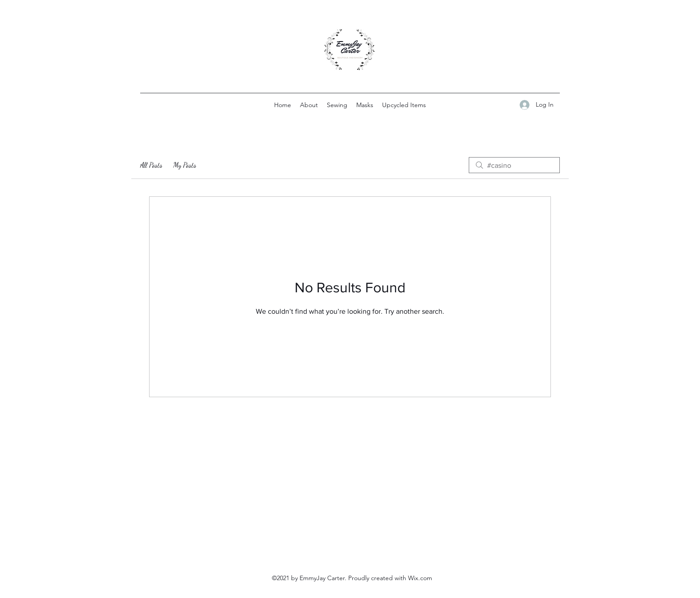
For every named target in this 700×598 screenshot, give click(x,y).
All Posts (151, 165)
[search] (514, 165)
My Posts (185, 165)
